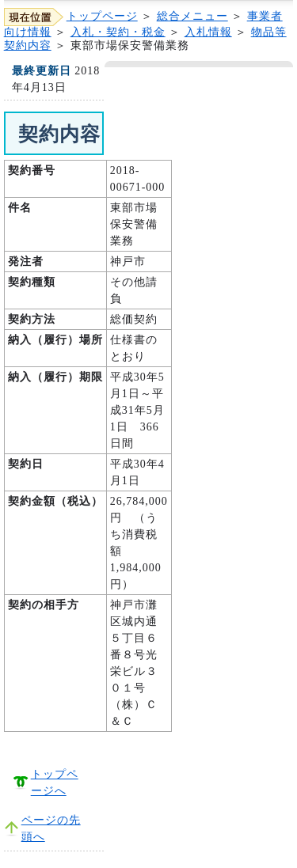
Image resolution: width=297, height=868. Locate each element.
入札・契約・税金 (118, 32)
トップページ (102, 16)
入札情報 (208, 32)
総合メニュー (192, 16)
